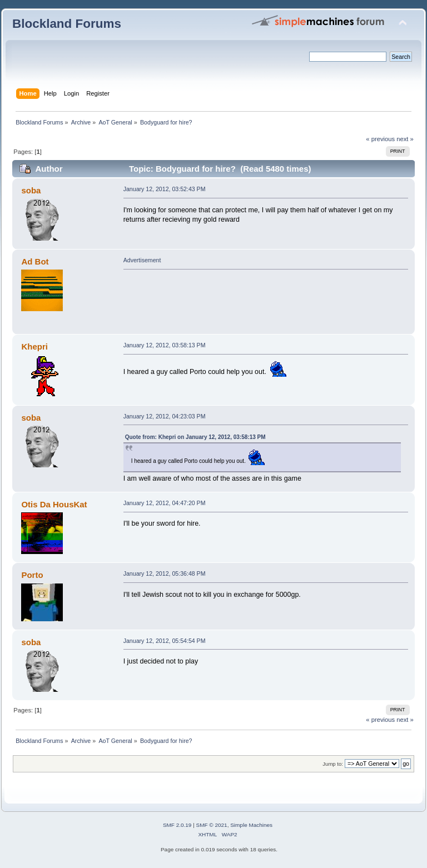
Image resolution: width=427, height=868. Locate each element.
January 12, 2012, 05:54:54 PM (165, 641)
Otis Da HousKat (54, 504)
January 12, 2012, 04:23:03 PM (165, 416)
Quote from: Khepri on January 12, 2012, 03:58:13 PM (195, 437)
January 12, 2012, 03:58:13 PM (165, 345)
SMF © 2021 (212, 825)
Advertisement (142, 260)
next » (405, 139)
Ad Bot (35, 261)
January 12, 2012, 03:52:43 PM (165, 189)
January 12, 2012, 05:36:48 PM (165, 573)
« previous (380, 139)
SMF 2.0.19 (177, 825)
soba (31, 190)
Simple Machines (251, 825)
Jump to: (333, 764)
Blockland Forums (67, 24)
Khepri (34, 346)
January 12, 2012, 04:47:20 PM (165, 503)
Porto (32, 575)
